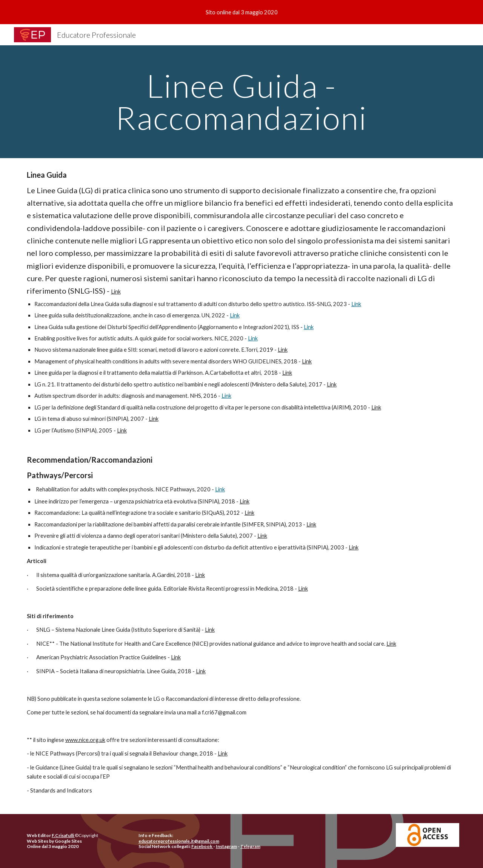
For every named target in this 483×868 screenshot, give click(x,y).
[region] (241, 12)
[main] (241, 102)
